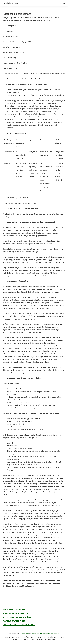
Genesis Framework (37, 634)
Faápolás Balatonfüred (14, 621)
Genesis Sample (25, 634)
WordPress (46, 634)
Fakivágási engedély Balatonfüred (19, 625)
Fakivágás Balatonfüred (12, 3)
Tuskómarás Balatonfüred (15, 613)
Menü (64, 3)
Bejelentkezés (55, 634)
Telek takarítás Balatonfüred (17, 617)
